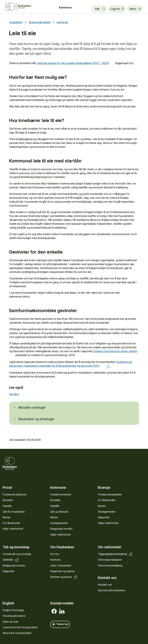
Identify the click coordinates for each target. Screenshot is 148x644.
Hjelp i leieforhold (13, 529)
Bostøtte (8, 500)
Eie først (17, 394)
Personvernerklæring (110, 565)
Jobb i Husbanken (61, 565)
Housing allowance (14, 616)
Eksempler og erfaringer (36, 419)
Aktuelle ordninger (32, 407)
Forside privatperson (15, 494)
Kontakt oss (105, 585)
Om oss (55, 554)
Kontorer (55, 560)
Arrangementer (59, 523)
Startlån (7, 506)
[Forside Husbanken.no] (22, 7)
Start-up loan (10, 621)
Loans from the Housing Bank (20, 627)
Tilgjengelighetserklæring (115, 554)
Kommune (65, 7)
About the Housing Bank (17, 633)
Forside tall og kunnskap (17, 554)
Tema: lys (60, 624)
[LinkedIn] (62, 611)
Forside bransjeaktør (110, 494)
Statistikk (11, 560)
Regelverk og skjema (62, 571)
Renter (7, 517)
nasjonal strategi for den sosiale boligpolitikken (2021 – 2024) (76, 63)
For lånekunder (11, 523)
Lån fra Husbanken (14, 511)
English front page (13, 610)
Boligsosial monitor (61, 529)
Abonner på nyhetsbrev (112, 590)
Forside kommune (61, 494)
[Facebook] (54, 611)
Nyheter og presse (64, 577)
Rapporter (104, 517)
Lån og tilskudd (59, 511)
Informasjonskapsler (110, 560)
